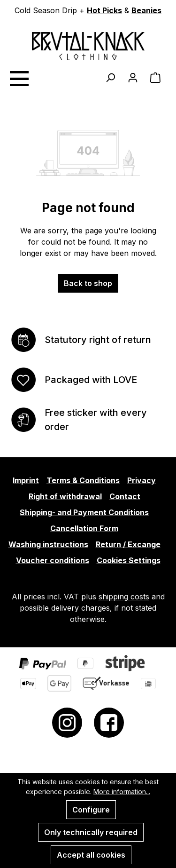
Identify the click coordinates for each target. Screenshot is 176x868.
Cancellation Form (84, 528)
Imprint (26, 480)
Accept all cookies (91, 855)
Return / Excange (128, 544)
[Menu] (19, 77)
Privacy (142, 480)
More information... (122, 792)
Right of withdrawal (65, 496)
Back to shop (88, 283)
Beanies (146, 10)
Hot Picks (104, 10)
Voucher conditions (53, 560)
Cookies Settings (129, 560)
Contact (125, 496)
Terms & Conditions (83, 480)
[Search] (110, 77)
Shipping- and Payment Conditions (84, 512)
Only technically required (91, 832)
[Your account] (133, 77)
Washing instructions (48, 544)
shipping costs (124, 597)
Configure (91, 810)
